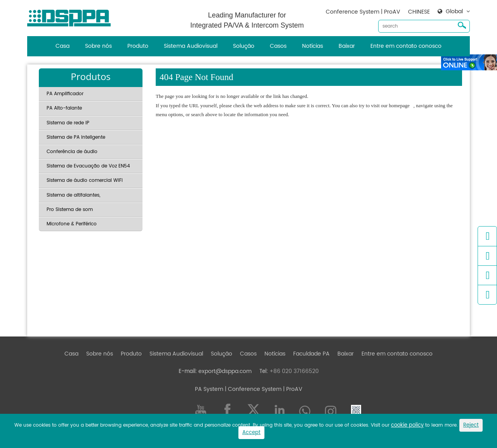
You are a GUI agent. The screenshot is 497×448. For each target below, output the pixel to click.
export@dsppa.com (225, 371)
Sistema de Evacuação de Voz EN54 (88, 166)
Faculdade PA (311, 354)
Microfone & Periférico (72, 224)
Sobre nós (98, 46)
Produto (138, 46)
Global (454, 12)
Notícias (313, 46)
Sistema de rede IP (68, 123)
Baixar (347, 46)
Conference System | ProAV (363, 12)
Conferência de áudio (72, 152)
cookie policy (407, 425)
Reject (471, 425)
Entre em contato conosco (406, 46)
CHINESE (419, 12)
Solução (244, 46)
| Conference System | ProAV (263, 389)
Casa (63, 46)
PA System (209, 389)
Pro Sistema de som (70, 210)
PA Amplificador (65, 94)
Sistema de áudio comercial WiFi (85, 180)
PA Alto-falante (64, 108)
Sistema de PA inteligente (76, 137)
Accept (251, 433)
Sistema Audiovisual (191, 46)
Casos (278, 46)
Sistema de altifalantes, (73, 195)
